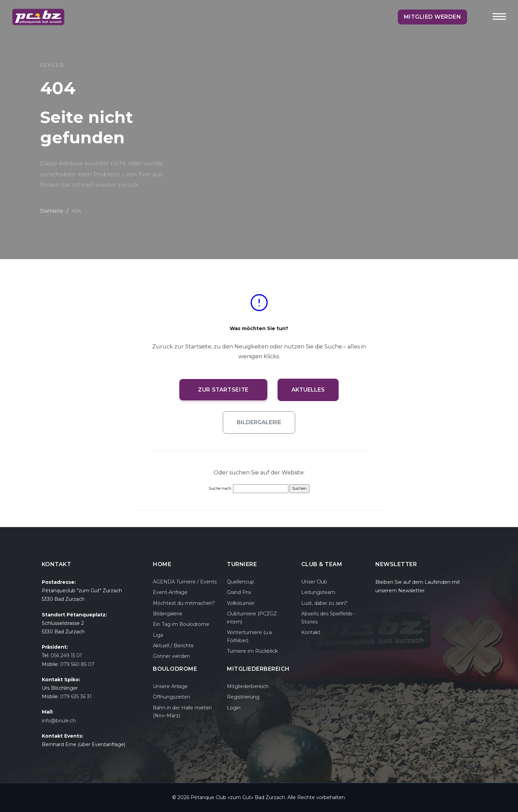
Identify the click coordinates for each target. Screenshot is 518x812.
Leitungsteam (318, 592)
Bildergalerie (259, 422)
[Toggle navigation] (499, 21)
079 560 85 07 (77, 664)
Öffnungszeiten (172, 697)
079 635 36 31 (76, 697)
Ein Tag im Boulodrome (181, 624)
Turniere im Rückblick (252, 651)
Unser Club (314, 582)
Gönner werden (171, 656)
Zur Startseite (224, 390)
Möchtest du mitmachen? (184, 603)
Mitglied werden (433, 17)
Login (234, 708)
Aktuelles (309, 390)
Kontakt (311, 632)
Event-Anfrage (170, 592)
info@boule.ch (59, 721)
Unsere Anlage (170, 686)
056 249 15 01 (66, 655)
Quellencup (240, 582)
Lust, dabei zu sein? (324, 603)
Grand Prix (239, 592)
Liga (158, 635)
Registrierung (243, 697)
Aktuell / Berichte (173, 646)
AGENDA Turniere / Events (185, 582)
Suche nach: (220, 488)
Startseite (52, 211)
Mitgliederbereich (248, 686)
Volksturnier (241, 603)
